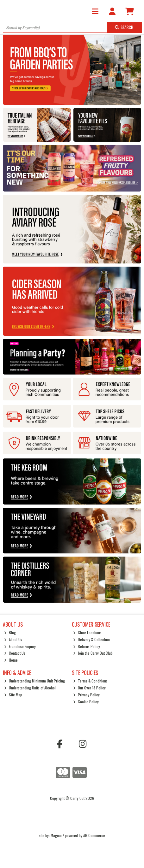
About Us (13, 639)
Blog (10, 632)
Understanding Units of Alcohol (30, 688)
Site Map (13, 695)
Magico (56, 835)
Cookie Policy (86, 702)
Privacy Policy (86, 695)
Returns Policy (87, 646)
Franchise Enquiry (20, 646)
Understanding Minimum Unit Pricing (34, 681)
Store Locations (87, 632)
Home (11, 660)
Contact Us (15, 653)
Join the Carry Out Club (93, 653)
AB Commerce (94, 835)
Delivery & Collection (91, 639)
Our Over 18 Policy (89, 688)
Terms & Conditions (90, 681)
